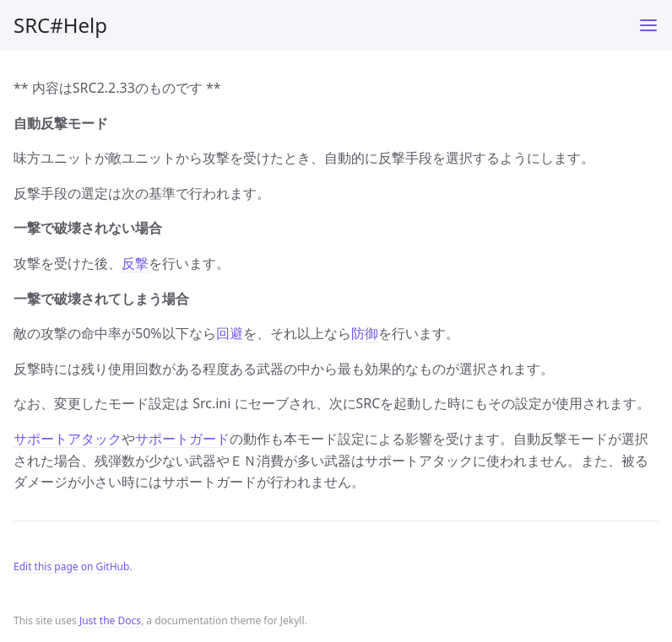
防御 (365, 333)
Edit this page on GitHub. (73, 566)
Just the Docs (110, 620)
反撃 (135, 263)
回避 (230, 333)
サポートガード (182, 439)
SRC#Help (60, 25)
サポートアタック (68, 439)
